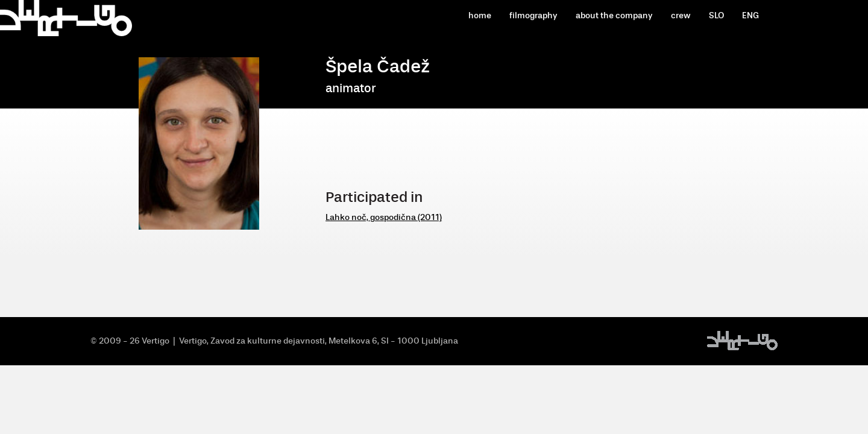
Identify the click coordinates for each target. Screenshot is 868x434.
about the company (614, 15)
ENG (750, 15)
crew (681, 15)
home (480, 15)
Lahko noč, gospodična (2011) (384, 217)
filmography (533, 15)
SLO (716, 15)
